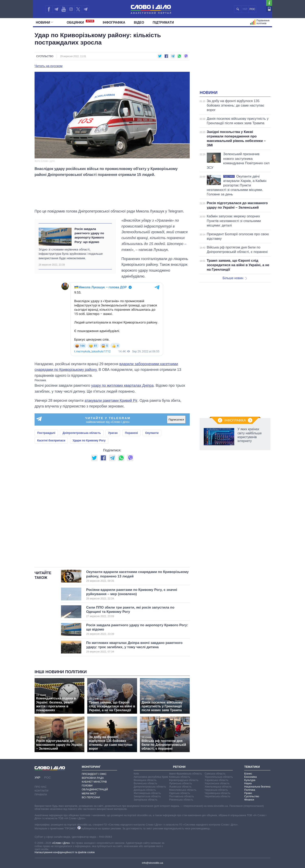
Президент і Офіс (94, 774)
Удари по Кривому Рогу (89, 440)
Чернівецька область (217, 793)
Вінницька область (145, 780)
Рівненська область (181, 800)
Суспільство (45, 56)
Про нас (41, 787)
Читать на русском (48, 66)
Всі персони (91, 797)
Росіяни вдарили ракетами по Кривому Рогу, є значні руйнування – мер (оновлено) (132, 594)
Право (248, 793)
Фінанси (249, 800)
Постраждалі (46, 433)
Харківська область (216, 780)
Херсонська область (217, 783)
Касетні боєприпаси (51, 440)
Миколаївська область (183, 790)
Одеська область (180, 793)
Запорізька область (145, 800)
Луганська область (181, 783)
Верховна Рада (93, 778)
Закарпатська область (147, 796)
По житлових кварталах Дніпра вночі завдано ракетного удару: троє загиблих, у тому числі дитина (134, 647)
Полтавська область (182, 796)
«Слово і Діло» (61, 843)
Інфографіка (114, 22)
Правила (41, 794)
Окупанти (152, 433)
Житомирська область (147, 793)
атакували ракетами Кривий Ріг (111, 401)
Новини (44, 22)
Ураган (113, 433)
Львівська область (180, 787)
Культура (250, 780)
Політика (250, 790)
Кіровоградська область (184, 780)
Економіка (250, 777)
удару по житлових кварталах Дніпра (122, 386)
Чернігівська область (217, 796)
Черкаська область (216, 790)
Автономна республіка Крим (151, 777)
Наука (248, 783)
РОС (252, 9)
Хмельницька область (218, 787)
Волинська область (145, 783)
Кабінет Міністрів (94, 782)
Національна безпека (257, 787)
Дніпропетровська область (82, 433)
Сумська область (215, 774)
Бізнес (248, 774)
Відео (139, 22)
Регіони (179, 767)
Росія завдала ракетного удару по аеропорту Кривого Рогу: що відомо (89, 235)
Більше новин (235, 278)
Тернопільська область (219, 777)
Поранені (131, 433)
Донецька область (145, 790)
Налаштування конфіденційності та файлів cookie (65, 852)
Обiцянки (80, 22)
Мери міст (89, 793)
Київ (136, 774)
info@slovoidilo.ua (152, 863)
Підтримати (163, 22)
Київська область (180, 777)
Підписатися (176, 420)
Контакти (41, 791)
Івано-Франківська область (186, 774)
